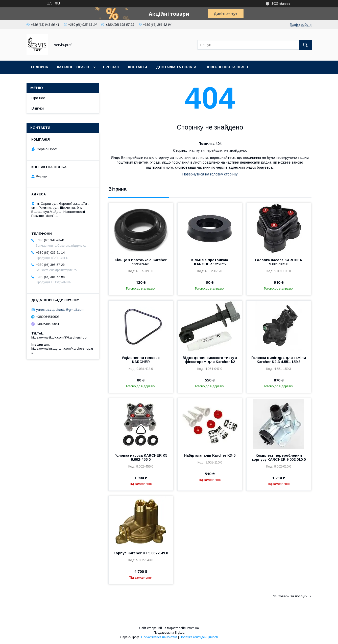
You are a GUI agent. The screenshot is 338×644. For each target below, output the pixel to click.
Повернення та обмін (227, 67)
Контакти (138, 67)
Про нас (111, 67)
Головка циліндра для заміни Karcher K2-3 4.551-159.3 (279, 360)
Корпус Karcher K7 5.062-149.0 (141, 553)
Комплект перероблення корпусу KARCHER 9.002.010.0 (279, 457)
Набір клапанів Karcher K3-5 (210, 455)
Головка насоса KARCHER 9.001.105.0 (279, 262)
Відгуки (38, 108)
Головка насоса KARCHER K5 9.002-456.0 (141, 457)
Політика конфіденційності (199, 637)
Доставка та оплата (176, 67)
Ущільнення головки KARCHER (141, 360)
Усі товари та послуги (290, 596)
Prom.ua (193, 628)
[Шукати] (305, 45)
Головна (40, 67)
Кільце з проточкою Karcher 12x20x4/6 (141, 262)
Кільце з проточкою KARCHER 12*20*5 (210, 262)
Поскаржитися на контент (159, 637)
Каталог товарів (73, 67)
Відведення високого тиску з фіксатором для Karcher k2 (210, 360)
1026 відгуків (281, 4)
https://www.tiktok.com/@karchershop (59, 337)
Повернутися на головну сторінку (210, 174)
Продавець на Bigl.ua (169, 633)
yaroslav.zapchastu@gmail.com (60, 310)
